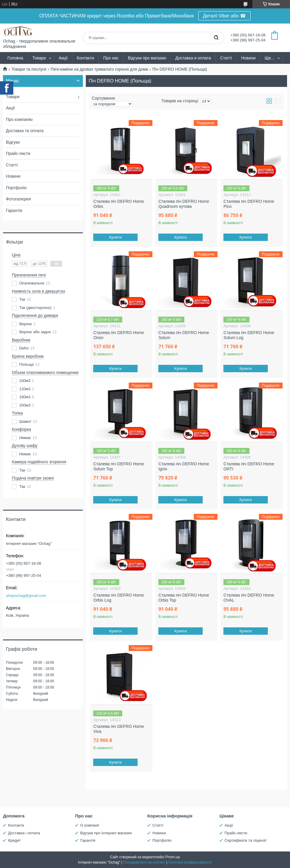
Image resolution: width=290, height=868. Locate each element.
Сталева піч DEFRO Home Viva (119, 729)
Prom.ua (173, 857)
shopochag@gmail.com (26, 596)
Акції (63, 58)
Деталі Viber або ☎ (225, 16)
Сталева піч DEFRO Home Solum (184, 335)
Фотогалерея (18, 199)
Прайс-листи (18, 153)
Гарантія (14, 210)
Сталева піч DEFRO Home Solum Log (249, 335)
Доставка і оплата (24, 833)
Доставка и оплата (193, 58)
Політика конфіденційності (190, 862)
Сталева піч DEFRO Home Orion (119, 335)
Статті (226, 58)
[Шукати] (216, 38)
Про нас (111, 58)
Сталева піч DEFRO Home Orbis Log (119, 598)
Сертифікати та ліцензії (245, 840)
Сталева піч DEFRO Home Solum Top (119, 467)
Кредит (14, 840)
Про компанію (19, 119)
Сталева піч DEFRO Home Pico (249, 204)
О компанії (90, 825)
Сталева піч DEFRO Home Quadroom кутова (184, 204)
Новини (248, 58)
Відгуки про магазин (147, 58)
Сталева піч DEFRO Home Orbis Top (184, 598)
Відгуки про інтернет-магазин (106, 833)
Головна (15, 58)
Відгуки (13, 142)
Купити (116, 237)
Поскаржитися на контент (144, 862)
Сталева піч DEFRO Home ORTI (249, 467)
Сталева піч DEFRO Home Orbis (119, 204)
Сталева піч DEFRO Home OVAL (249, 598)
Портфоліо (16, 188)
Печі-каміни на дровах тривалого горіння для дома (99, 69)
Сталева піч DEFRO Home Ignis (184, 467)
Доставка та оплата (25, 131)
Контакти (86, 58)
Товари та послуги (29, 69)
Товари (39, 58)
